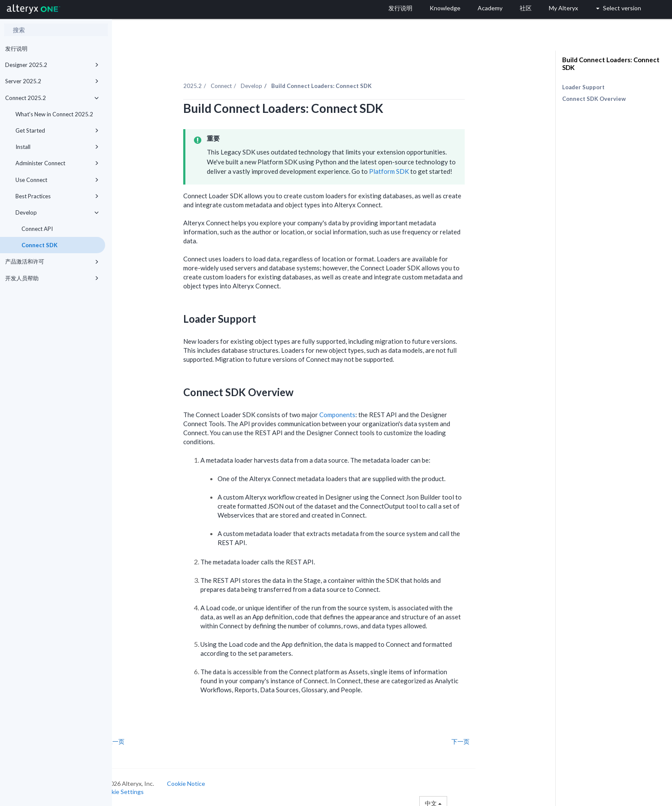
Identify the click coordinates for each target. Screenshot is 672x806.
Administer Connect (57, 163)
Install (57, 147)
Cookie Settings (144, 787)
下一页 (482, 737)
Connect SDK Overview (594, 99)
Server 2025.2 (52, 81)
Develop (57, 212)
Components (359, 410)
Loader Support (583, 87)
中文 (456, 798)
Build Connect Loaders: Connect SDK (611, 64)
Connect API (37, 229)
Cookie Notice (208, 779)
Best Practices (57, 196)
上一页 (138, 737)
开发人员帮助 (52, 278)
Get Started (57, 130)
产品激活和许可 (52, 261)
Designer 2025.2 (52, 65)
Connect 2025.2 (52, 98)
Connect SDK (39, 245)
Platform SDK (411, 167)
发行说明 (16, 48)
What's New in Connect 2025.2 (54, 114)
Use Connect (57, 180)
